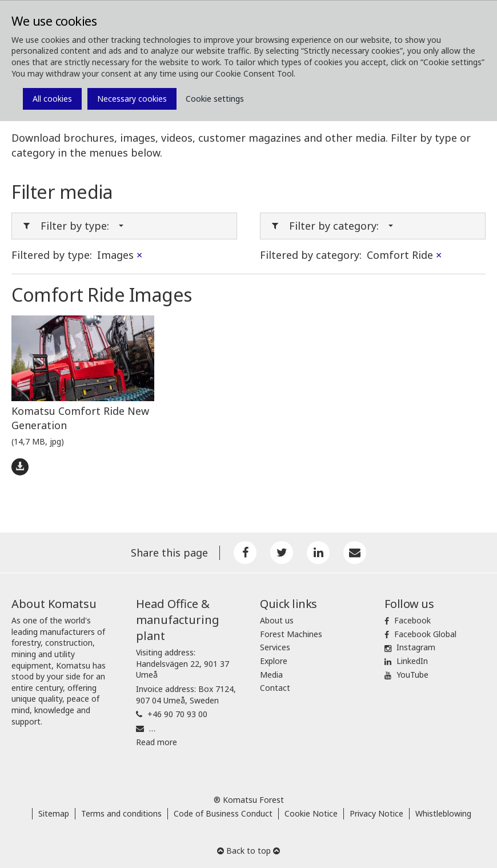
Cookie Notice (311, 813)
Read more (157, 742)
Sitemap (54, 813)
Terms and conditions (121, 813)
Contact (275, 688)
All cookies (52, 99)
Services (275, 647)
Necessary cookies (132, 99)
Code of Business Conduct (223, 813)
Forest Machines (291, 634)
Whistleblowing (443, 813)
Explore (274, 661)
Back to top (248, 851)
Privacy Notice (376, 813)
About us (277, 620)
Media (271, 675)
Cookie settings (215, 99)
